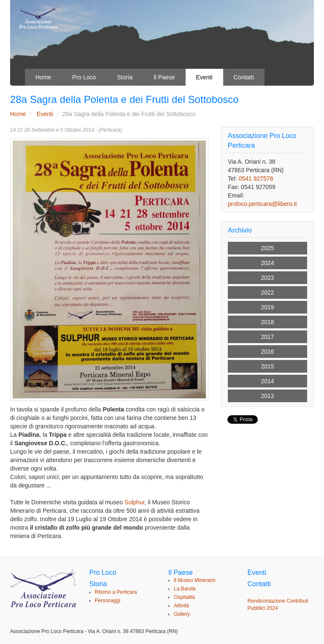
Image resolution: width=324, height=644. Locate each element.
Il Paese (164, 77)
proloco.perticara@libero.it (262, 204)
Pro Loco (84, 77)
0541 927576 (256, 179)
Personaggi (108, 601)
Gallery (182, 614)
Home (43, 77)
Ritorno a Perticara (116, 592)
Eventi (204, 77)
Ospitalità (184, 597)
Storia (125, 77)
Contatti (244, 77)
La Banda (185, 589)
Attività (181, 606)
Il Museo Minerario (195, 580)
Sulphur (134, 502)
